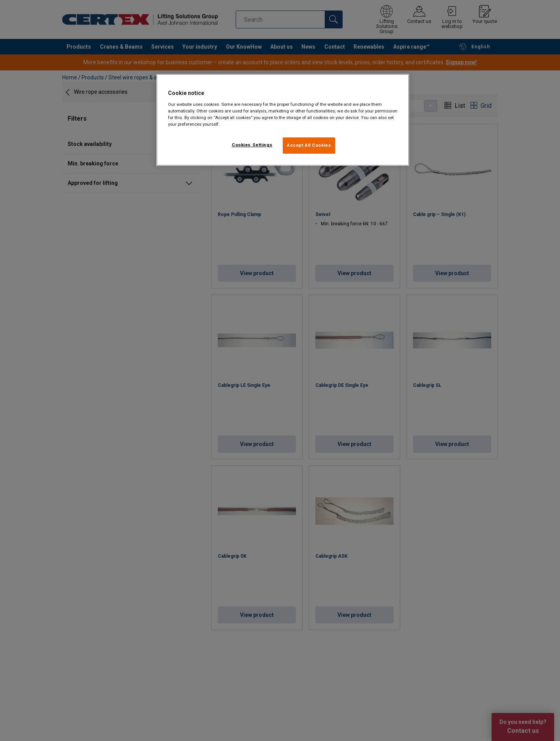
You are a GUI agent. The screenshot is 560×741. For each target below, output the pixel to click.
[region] (283, 120)
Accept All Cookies (309, 145)
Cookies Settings (252, 145)
